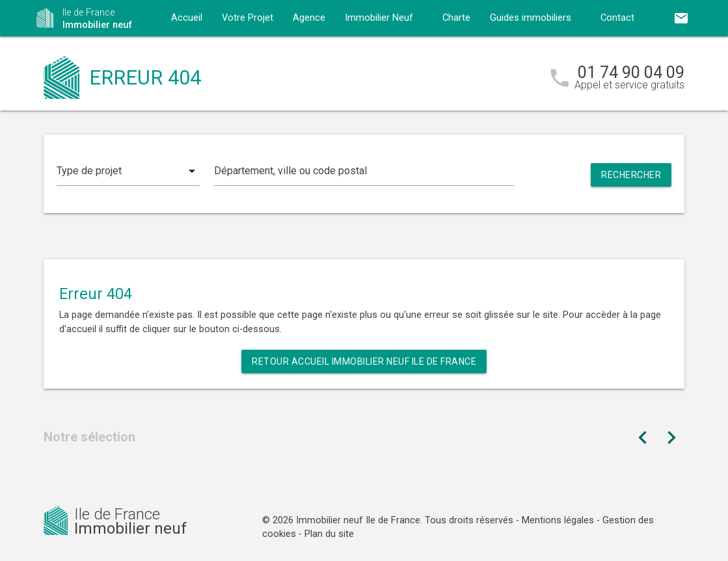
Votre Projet (248, 18)
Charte (456, 18)
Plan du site (329, 534)
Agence (309, 18)
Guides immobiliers (531, 18)
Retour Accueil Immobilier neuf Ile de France (364, 361)
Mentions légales (558, 520)
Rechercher (631, 175)
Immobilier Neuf (379, 18)
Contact (617, 18)
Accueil (187, 18)
